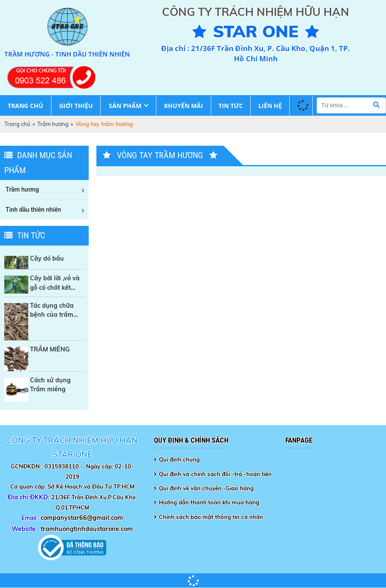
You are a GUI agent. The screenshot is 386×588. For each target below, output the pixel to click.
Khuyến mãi (184, 106)
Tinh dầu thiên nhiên (33, 210)
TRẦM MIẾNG (50, 349)
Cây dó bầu (47, 258)
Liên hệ (270, 106)
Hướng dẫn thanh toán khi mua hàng (209, 502)
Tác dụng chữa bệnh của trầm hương (52, 311)
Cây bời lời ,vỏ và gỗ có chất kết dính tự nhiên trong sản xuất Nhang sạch (55, 283)
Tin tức (231, 106)
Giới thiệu (76, 106)
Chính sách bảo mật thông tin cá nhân (211, 517)
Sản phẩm (125, 106)
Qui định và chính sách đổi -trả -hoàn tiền (215, 474)
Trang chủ (25, 106)
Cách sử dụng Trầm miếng (50, 385)
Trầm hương (53, 124)
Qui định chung (179, 459)
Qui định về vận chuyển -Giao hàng (206, 488)
